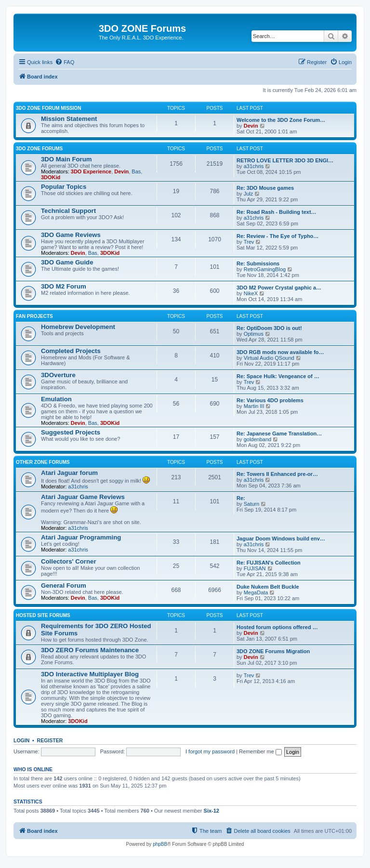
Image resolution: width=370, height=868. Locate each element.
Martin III (254, 406)
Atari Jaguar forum (69, 473)
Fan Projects (34, 316)
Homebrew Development (78, 327)
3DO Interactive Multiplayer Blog (90, 674)
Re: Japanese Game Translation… (279, 434)
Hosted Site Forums (43, 615)
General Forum (64, 585)
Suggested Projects (71, 432)
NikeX (251, 293)
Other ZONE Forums (43, 462)
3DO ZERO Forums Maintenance (90, 650)
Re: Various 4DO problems (270, 400)
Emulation (56, 399)
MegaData (256, 592)
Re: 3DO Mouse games (265, 188)
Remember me (260, 751)
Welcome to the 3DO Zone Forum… (281, 120)
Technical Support (68, 211)
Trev (249, 242)
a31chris (254, 166)
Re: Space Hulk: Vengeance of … (278, 376)
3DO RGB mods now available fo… (280, 352)
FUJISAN (255, 568)
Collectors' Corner (69, 561)
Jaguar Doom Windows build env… (281, 539)
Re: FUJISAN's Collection (269, 563)
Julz (249, 194)
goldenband (258, 439)
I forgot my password (210, 751)
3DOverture (58, 375)
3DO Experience (91, 171)
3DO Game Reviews (71, 235)
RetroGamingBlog (265, 269)
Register (50, 740)
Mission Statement (69, 119)
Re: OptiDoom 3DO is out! (269, 328)
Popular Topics (64, 187)
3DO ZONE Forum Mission (49, 108)
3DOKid (51, 177)
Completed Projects (71, 351)
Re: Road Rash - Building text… (277, 212)
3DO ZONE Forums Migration (273, 651)
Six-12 (211, 811)
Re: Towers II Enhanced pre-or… (277, 474)
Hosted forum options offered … (277, 627)
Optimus (254, 334)
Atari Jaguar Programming (81, 537)
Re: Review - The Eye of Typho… (277, 236)
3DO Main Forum (66, 159)
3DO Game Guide (67, 262)
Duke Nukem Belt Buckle (268, 587)
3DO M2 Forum (64, 286)
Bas (136, 171)
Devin (251, 126)
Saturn (251, 504)
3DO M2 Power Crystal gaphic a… (279, 288)
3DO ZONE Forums (39, 149)
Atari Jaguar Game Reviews (83, 497)
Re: (241, 498)
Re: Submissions (258, 263)
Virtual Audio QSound (269, 358)
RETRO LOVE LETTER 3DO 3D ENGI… (285, 160)
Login (21, 740)
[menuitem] (65, 62)
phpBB (160, 844)
